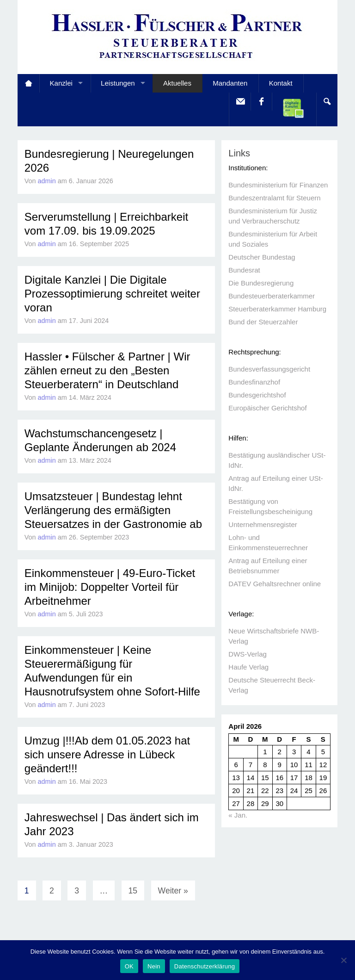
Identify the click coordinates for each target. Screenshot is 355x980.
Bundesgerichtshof (257, 395)
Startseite (28, 83)
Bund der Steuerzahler (263, 322)
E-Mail (240, 102)
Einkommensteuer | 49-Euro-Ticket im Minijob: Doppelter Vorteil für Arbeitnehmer (110, 587)
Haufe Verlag (248, 667)
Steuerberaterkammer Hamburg (277, 309)
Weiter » (173, 891)
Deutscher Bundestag (262, 257)
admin (47, 181)
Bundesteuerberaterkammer (272, 296)
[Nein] (343, 960)
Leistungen (118, 83)
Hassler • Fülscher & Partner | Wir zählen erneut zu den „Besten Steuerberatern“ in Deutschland (107, 370)
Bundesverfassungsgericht (269, 369)
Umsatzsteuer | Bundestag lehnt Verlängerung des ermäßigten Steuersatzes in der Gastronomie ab (113, 510)
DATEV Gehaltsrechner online (275, 584)
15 (133, 891)
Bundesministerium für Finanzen (278, 185)
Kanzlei (61, 83)
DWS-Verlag (248, 654)
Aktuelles (177, 83)
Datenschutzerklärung (205, 966)
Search (327, 102)
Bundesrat (244, 270)
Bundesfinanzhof (254, 382)
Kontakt (281, 83)
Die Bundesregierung (261, 283)
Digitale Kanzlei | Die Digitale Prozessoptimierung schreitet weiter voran (112, 294)
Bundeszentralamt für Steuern (274, 198)
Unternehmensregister (263, 524)
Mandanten (230, 83)
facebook (261, 102)
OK (129, 966)
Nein (154, 966)
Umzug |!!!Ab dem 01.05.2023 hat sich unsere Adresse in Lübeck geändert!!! (107, 754)
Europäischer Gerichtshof (267, 408)
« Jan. (238, 815)
